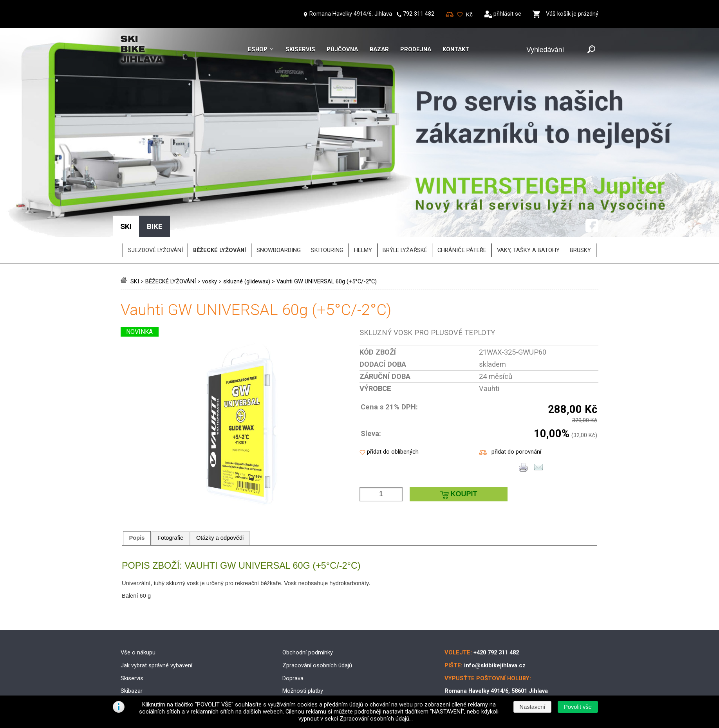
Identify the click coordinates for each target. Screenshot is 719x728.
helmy (363, 212)
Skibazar (132, 652)
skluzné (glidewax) (247, 243)
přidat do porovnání (516, 413)
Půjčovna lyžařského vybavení (159, 665)
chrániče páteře (462, 212)
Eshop (258, 49)
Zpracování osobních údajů (317, 627)
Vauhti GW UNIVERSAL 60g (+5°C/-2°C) (327, 243)
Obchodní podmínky (308, 614)
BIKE (155, 188)
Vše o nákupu (138, 614)
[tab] (137, 499)
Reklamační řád (302, 665)
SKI (135, 243)
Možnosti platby (303, 652)
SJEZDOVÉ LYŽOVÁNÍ (155, 212)
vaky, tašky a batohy (528, 212)
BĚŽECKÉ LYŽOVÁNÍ (171, 243)
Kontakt (456, 49)
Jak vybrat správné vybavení (156, 627)
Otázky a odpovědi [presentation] (220, 499)
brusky (580, 212)
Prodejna (416, 49)
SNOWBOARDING (279, 212)
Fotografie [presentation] (170, 499)
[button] (578, 707)
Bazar (379, 49)
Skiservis (300, 49)
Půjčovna (342, 49)
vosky (210, 243)
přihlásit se (507, 14)
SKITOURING (327, 212)
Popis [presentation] (137, 499)
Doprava (293, 640)
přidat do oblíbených (393, 413)
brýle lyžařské (405, 212)
